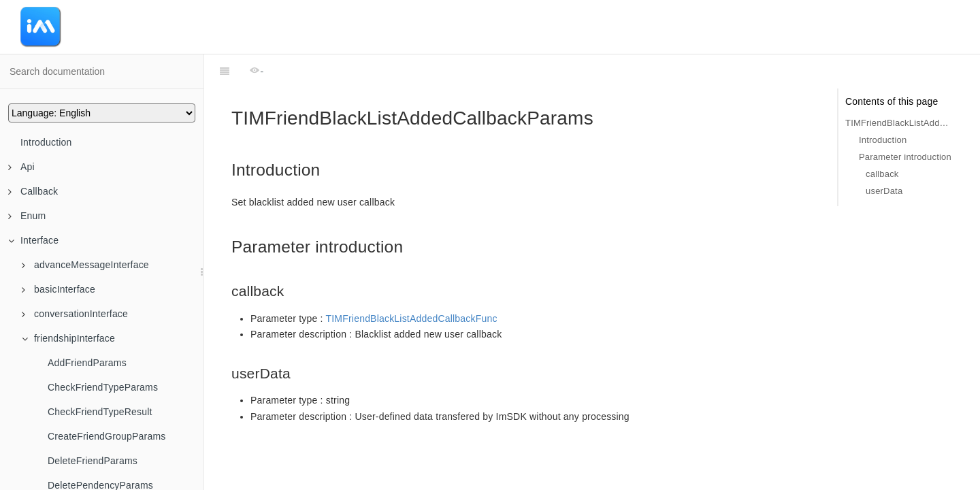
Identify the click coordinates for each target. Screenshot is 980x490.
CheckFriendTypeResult (100, 412)
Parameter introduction (905, 157)
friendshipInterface (68, 338)
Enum (27, 216)
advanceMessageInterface (85, 265)
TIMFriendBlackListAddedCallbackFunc (412, 318)
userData (884, 191)
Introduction (46, 142)
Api (21, 167)
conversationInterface (75, 314)
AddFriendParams (87, 363)
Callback (33, 191)
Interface (33, 240)
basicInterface (59, 289)
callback (882, 174)
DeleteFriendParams (93, 461)
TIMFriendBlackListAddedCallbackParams (899, 123)
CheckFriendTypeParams (103, 387)
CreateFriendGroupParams (107, 436)
